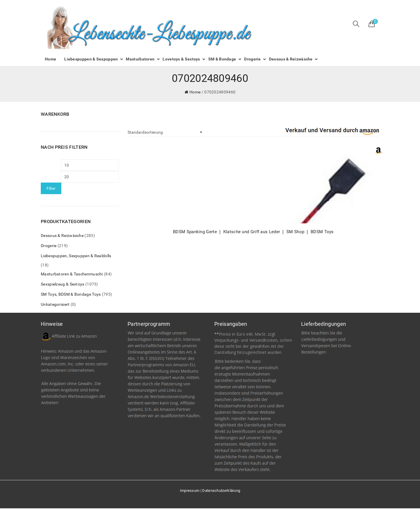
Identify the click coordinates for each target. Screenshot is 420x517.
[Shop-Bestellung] (165, 132)
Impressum (190, 491)
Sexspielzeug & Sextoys (63, 284)
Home (195, 92)
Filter (51, 188)
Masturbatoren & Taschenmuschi (72, 274)
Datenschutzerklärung (221, 491)
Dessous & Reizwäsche (62, 235)
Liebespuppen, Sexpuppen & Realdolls (76, 256)
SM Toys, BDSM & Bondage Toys (71, 294)
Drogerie (49, 246)
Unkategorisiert (55, 304)
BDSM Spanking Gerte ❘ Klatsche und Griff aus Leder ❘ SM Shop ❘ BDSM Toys (253, 232)
